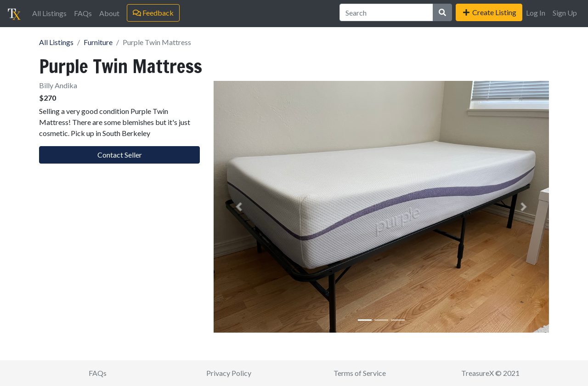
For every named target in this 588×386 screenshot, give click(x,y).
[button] (239, 207)
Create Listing (489, 12)
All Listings (49, 13)
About (109, 13)
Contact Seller (120, 155)
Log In (536, 13)
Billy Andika (58, 85)
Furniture (98, 42)
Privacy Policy (229, 373)
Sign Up (565, 13)
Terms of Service (360, 373)
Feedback (153, 13)
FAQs (83, 13)
